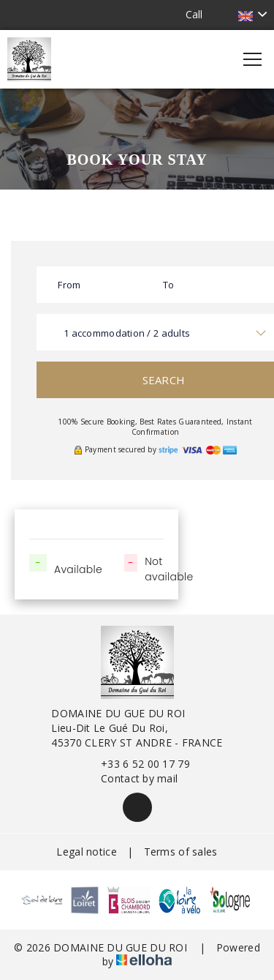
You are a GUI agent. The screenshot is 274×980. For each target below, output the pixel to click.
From (69, 285)
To (169, 285)
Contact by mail (131, 778)
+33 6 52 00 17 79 (137, 764)
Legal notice (86, 852)
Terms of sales (181, 852)
